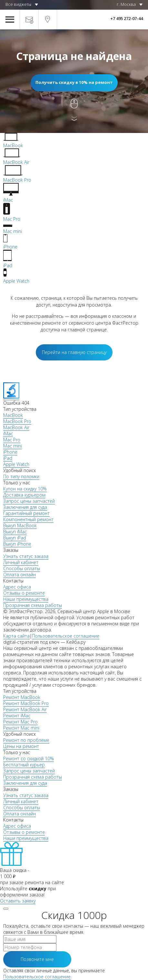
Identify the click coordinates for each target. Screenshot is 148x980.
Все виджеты (18, 4)
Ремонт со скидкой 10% (29, 758)
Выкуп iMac (15, 532)
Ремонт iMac (17, 716)
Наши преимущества (26, 599)
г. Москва (126, 4)
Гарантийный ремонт (26, 513)
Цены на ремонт (21, 746)
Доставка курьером (24, 495)
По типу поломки (21, 476)
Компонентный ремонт (28, 519)
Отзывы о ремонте (24, 593)
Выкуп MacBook (20, 525)
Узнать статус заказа (26, 556)
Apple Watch (16, 464)
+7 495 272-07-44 (127, 18)
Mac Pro (12, 440)
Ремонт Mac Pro (20, 722)
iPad (8, 458)
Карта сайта (16, 636)
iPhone (10, 452)
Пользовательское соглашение (66, 636)
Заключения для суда (25, 507)
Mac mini (13, 446)
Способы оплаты (22, 568)
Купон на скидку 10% (25, 489)
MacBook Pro (17, 421)
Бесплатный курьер (24, 765)
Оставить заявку (18, 901)
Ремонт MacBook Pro (26, 703)
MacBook (13, 415)
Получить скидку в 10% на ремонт (74, 82)
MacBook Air (16, 427)
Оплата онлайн (20, 575)
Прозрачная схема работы (33, 605)
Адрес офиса (17, 587)
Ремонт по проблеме (26, 740)
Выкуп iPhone (17, 544)
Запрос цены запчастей (29, 501)
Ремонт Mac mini (21, 728)
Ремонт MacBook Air (25, 709)
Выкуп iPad (15, 538)
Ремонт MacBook (22, 697)
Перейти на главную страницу (74, 352)
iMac (8, 434)
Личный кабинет (21, 562)
